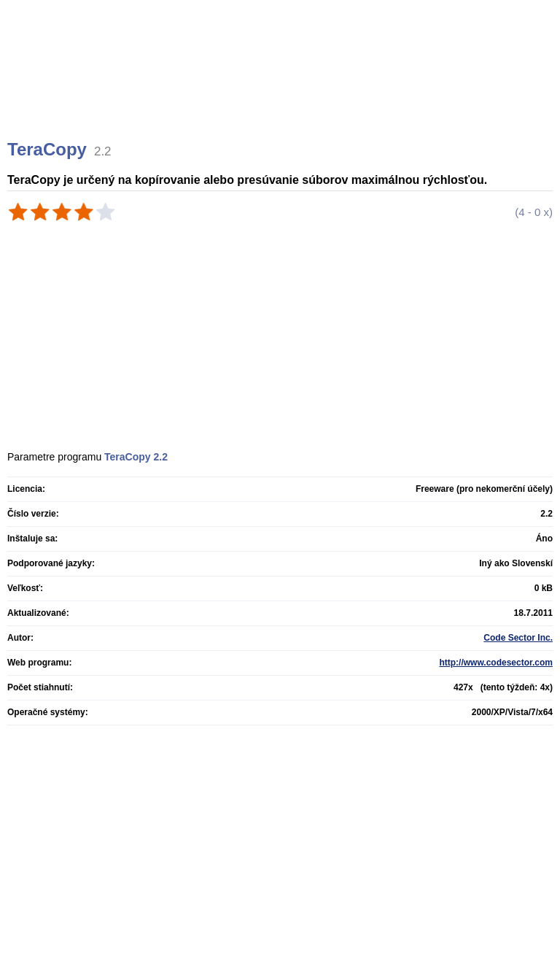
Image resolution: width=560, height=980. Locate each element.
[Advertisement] (282, 88)
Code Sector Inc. (518, 638)
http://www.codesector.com (496, 663)
